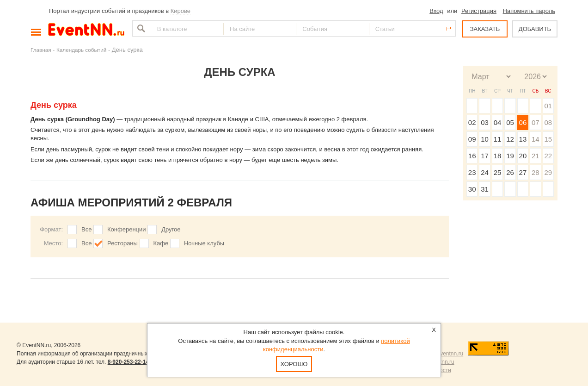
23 (472, 172)
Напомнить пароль (529, 11)
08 (548, 122)
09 (472, 139)
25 (498, 172)
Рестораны (122, 243)
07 (536, 122)
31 (485, 189)
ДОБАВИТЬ (535, 29)
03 (485, 122)
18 (498, 156)
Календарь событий (81, 50)
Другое (171, 229)
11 (498, 139)
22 (548, 156)
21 (536, 156)
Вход (436, 11)
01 (548, 106)
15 (548, 139)
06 (523, 122)
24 (485, 172)
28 (536, 172)
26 (510, 172)
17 (485, 156)
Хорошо (294, 364)
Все (86, 229)
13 (523, 139)
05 (510, 122)
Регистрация (479, 11)
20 (523, 156)
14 (536, 139)
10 (485, 139)
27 (523, 172)
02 (472, 122)
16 (472, 156)
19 (510, 156)
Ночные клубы (204, 243)
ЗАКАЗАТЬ (485, 29)
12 (510, 139)
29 (548, 172)
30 (472, 189)
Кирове (181, 11)
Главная (41, 50)
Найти (140, 28)
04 (498, 122)
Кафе (161, 243)
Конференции (127, 229)
